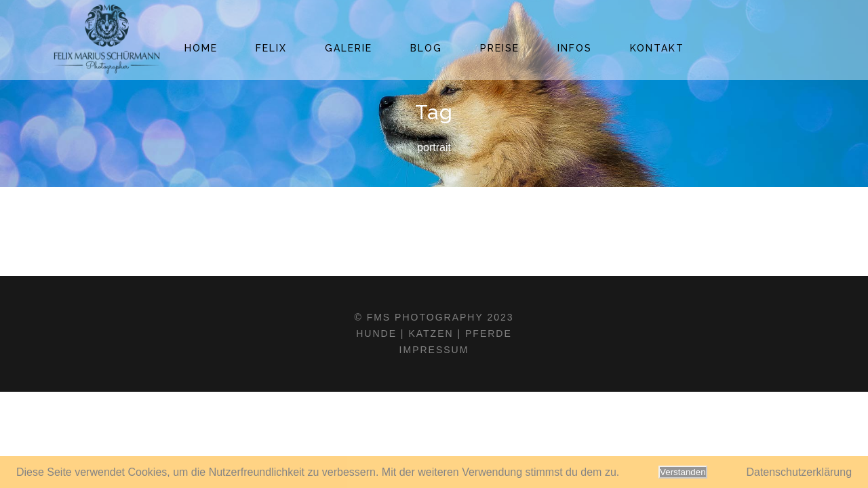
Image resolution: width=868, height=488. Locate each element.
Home (201, 48)
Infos (575, 48)
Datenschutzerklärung (799, 472)
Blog (426, 48)
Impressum (434, 350)
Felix (271, 48)
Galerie (349, 48)
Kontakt (657, 48)
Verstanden (683, 472)
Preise (500, 48)
